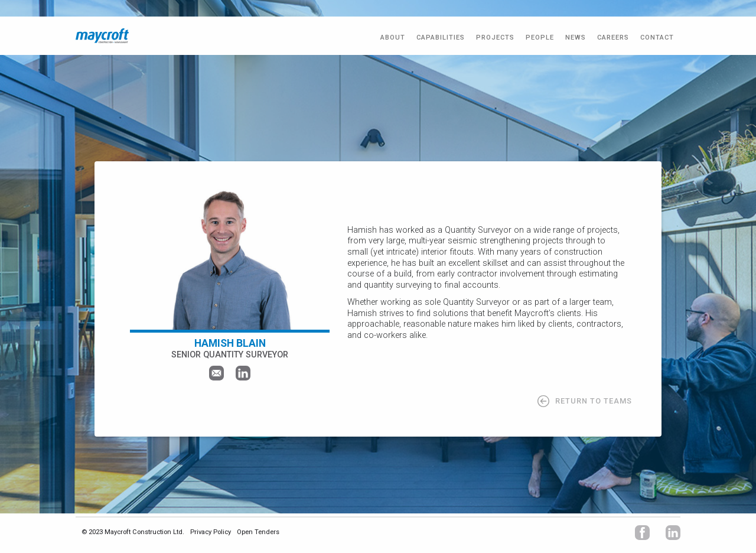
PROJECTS (495, 38)
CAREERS (613, 38)
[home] (102, 36)
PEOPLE (540, 38)
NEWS (576, 38)
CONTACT (657, 38)
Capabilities (441, 38)
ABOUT (393, 38)
